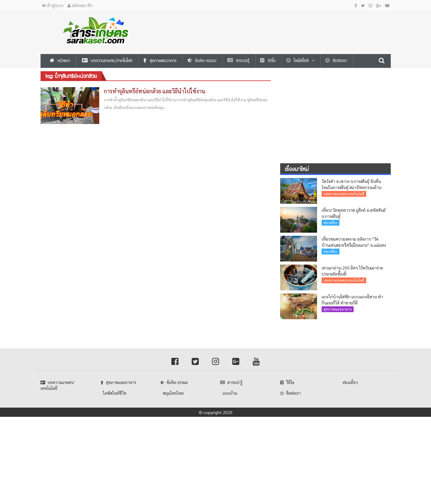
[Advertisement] (276, 25)
